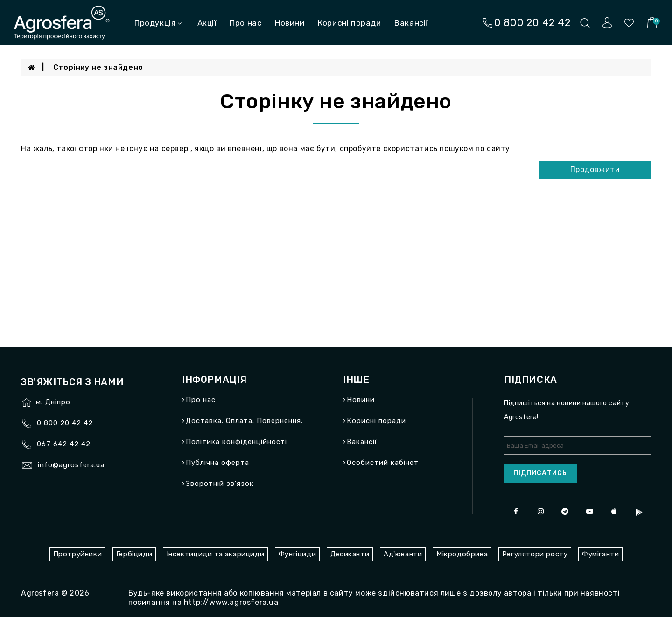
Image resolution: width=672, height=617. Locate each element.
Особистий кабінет (383, 463)
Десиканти (350, 554)
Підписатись (540, 473)
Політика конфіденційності (236, 442)
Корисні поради (349, 23)
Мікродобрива (462, 554)
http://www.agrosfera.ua (231, 602)
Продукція (158, 23)
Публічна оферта (217, 463)
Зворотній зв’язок (220, 484)
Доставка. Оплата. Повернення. (244, 421)
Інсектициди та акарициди (215, 554)
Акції (207, 23)
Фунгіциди (297, 554)
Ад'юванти (403, 554)
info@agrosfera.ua (71, 465)
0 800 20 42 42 (65, 423)
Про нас (245, 23)
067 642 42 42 (64, 444)
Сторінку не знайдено (98, 67)
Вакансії (411, 23)
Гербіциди (134, 554)
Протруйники (78, 554)
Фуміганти (600, 554)
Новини (290, 23)
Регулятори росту (535, 554)
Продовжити (595, 170)
